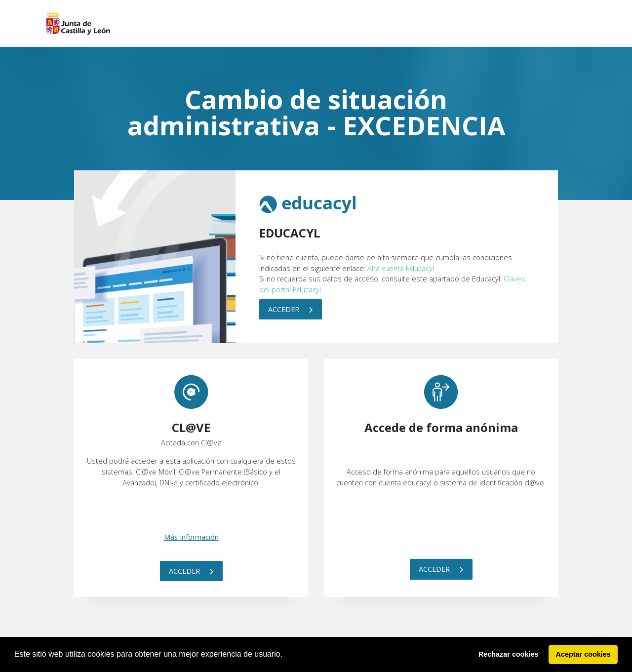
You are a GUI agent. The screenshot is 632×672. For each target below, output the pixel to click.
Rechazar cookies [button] (509, 654)
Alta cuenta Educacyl (401, 268)
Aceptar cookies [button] (583, 654)
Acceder (291, 309)
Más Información (191, 537)
